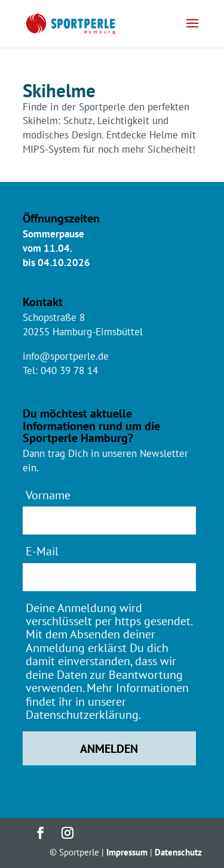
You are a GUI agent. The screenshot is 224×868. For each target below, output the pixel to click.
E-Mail (42, 551)
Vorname (48, 495)
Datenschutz (178, 852)
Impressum (127, 852)
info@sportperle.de (66, 356)
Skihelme (59, 90)
